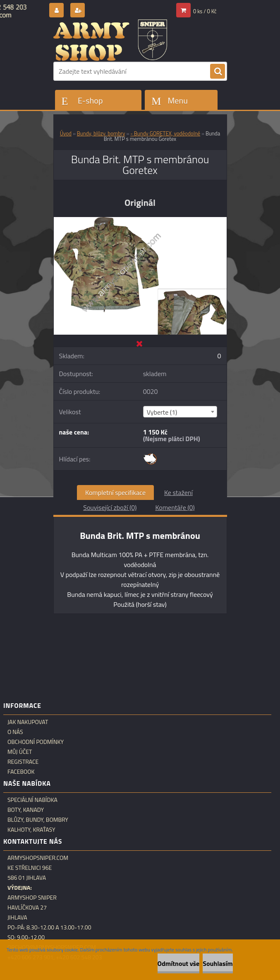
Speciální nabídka (32, 800)
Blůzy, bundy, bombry (38, 820)
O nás (15, 732)
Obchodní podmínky (36, 742)
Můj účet (20, 752)
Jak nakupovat (28, 722)
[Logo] (110, 40)
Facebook (21, 772)
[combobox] (180, 412)
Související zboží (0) (110, 507)
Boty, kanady (26, 810)
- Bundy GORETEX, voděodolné (165, 133)
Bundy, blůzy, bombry (101, 133)
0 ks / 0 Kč (205, 11)
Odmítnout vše (179, 963)
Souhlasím (218, 963)
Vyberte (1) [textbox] (162, 412)
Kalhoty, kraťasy (31, 830)
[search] (218, 72)
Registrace (23, 762)
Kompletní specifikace (115, 492)
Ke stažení (178, 492)
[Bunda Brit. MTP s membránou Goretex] (140, 220)
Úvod (66, 133)
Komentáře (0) (175, 507)
